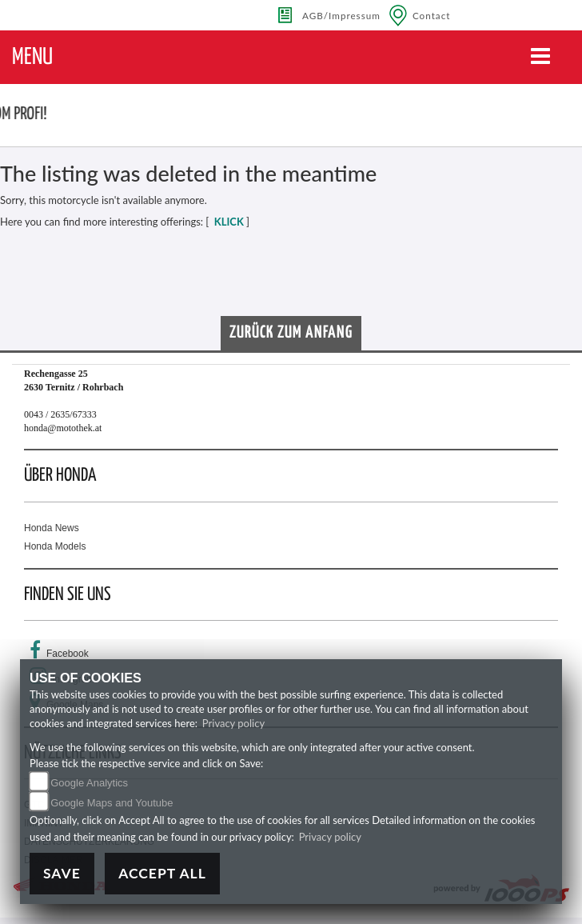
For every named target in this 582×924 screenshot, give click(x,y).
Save (62, 873)
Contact (432, 15)
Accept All (162, 873)
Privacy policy (233, 723)
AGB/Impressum (341, 15)
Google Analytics (89, 783)
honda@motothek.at (63, 428)
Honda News (52, 528)
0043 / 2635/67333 (60, 414)
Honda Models (55, 546)
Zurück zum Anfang (291, 333)
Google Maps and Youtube (112, 803)
